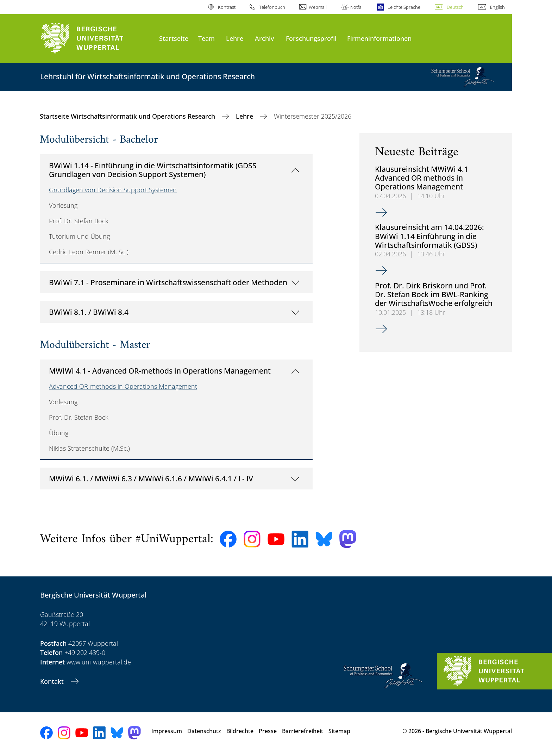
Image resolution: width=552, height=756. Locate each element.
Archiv (264, 38)
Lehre (235, 38)
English (497, 7)
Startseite (174, 38)
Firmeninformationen (379, 38)
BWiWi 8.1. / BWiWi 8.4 (89, 312)
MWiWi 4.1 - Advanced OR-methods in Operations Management (160, 371)
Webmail (318, 7)
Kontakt (53, 681)
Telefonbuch (272, 7)
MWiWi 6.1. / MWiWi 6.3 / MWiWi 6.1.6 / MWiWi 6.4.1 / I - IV (151, 478)
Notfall (357, 7)
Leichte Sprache (404, 7)
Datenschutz (204, 731)
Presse (268, 731)
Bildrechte (240, 731)
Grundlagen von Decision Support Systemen (113, 190)
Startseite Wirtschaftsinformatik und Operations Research (128, 116)
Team (206, 38)
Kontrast (227, 7)
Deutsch (455, 7)
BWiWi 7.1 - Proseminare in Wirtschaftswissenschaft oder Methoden (168, 282)
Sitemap (339, 731)
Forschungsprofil (311, 38)
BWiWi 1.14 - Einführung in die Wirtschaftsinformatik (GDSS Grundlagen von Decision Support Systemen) (153, 170)
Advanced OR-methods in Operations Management (123, 386)
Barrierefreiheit (303, 731)
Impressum (167, 731)
